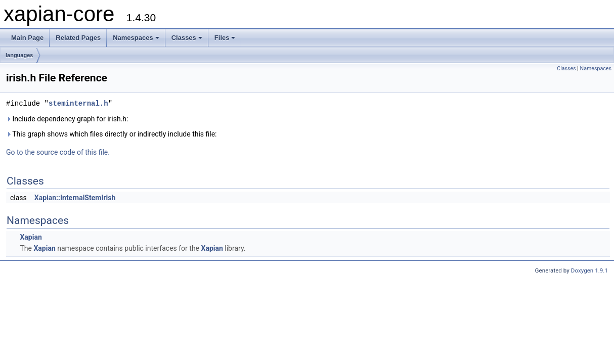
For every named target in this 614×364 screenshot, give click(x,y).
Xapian (31, 237)
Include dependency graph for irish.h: (67, 119)
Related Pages (78, 38)
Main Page (27, 38)
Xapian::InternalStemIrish (75, 198)
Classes (187, 38)
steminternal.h (78, 103)
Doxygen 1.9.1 (589, 270)
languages (19, 55)
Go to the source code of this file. (58, 152)
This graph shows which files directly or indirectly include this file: (112, 134)
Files (225, 38)
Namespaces (136, 38)
